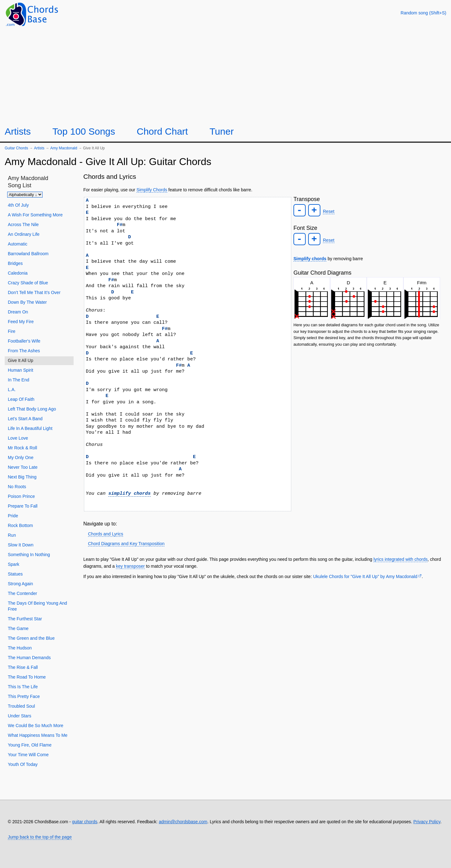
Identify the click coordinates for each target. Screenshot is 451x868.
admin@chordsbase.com (183, 822)
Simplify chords (310, 259)
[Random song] (423, 13)
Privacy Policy (427, 822)
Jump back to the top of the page (40, 837)
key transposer (130, 566)
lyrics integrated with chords (400, 559)
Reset (329, 211)
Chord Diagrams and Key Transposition (126, 544)
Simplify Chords (152, 190)
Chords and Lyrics (106, 534)
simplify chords (130, 493)
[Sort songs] (25, 195)
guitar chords (85, 822)
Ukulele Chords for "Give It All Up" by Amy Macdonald (365, 576)
